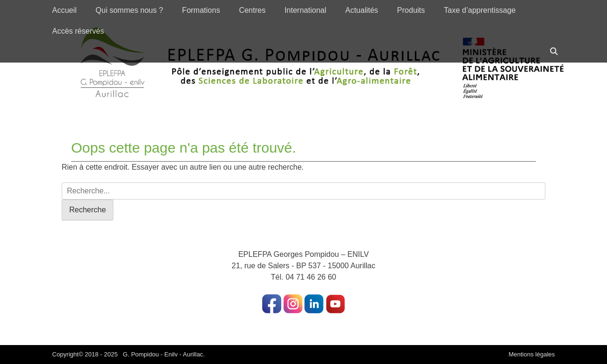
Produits (411, 10)
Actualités (362, 10)
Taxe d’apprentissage (480, 10)
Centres (252, 10)
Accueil (64, 10)
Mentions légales (532, 354)
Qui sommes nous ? (129, 10)
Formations (201, 10)
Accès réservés (78, 31)
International (305, 10)
